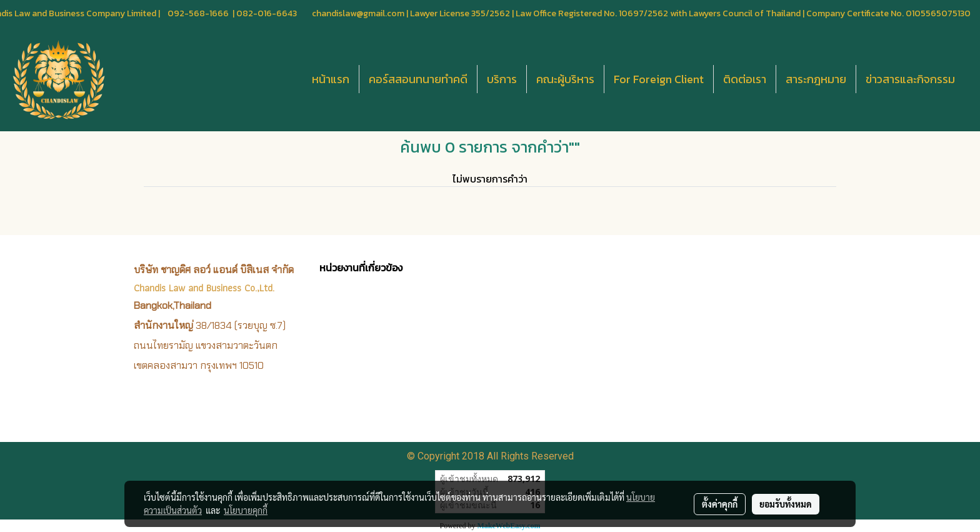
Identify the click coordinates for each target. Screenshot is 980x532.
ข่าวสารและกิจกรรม (910, 79)
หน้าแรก (331, 79)
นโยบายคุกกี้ (246, 510)
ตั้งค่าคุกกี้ (720, 504)
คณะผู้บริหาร (565, 79)
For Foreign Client (659, 79)
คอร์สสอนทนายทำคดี (418, 79)
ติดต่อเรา (745, 79)
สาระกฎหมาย (816, 79)
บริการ (502, 79)
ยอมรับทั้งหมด (786, 504)
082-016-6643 (267, 13)
